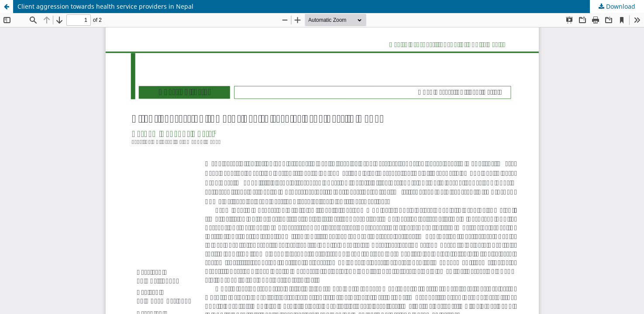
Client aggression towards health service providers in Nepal (105, 6)
